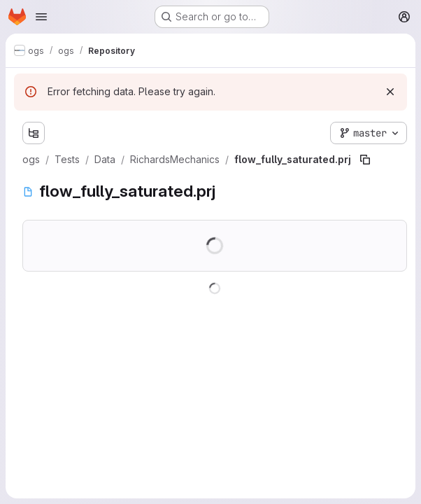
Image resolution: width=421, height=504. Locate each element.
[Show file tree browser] (34, 133)
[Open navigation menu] (41, 17)
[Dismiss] (390, 92)
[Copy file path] (365, 160)
